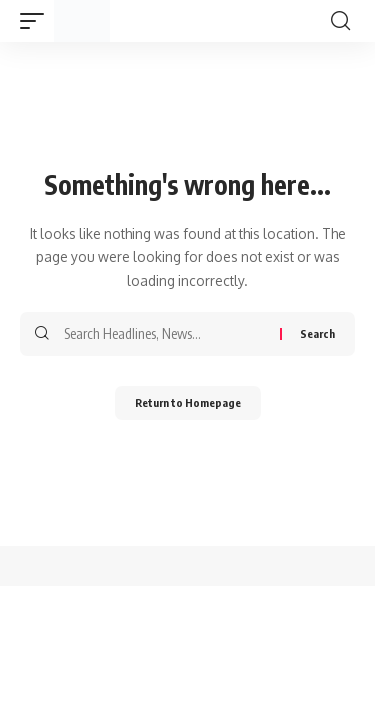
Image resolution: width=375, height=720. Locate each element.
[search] (340, 21)
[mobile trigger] (37, 21)
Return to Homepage (188, 402)
